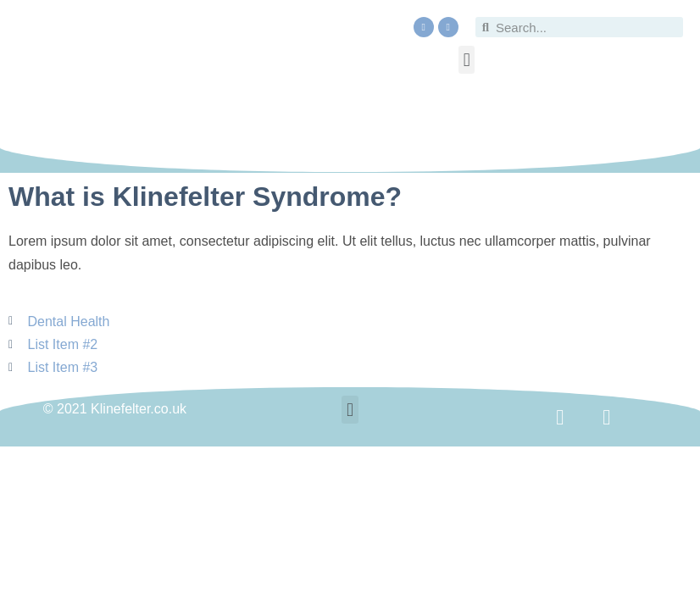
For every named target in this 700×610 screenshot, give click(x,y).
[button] (467, 60)
